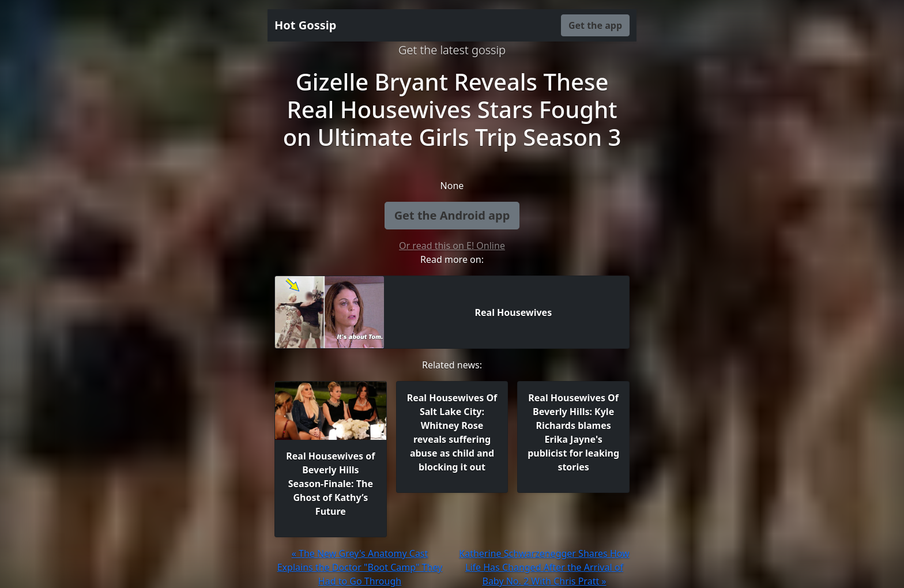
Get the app (595, 25)
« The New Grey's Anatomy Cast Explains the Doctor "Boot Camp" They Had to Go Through (360, 567)
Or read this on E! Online (452, 246)
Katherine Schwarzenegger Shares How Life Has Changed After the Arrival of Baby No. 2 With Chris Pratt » (544, 567)
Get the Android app (452, 215)
